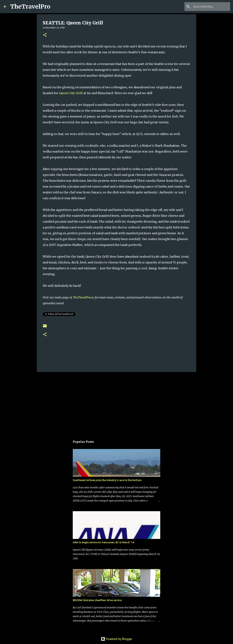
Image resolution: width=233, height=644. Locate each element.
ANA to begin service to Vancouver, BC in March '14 (103, 542)
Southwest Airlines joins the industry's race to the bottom (107, 480)
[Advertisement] (116, 403)
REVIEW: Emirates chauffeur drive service (97, 600)
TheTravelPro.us (84, 297)
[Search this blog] (211, 7)
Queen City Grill (70, 93)
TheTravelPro (30, 7)
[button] (45, 35)
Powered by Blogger (116, 639)
